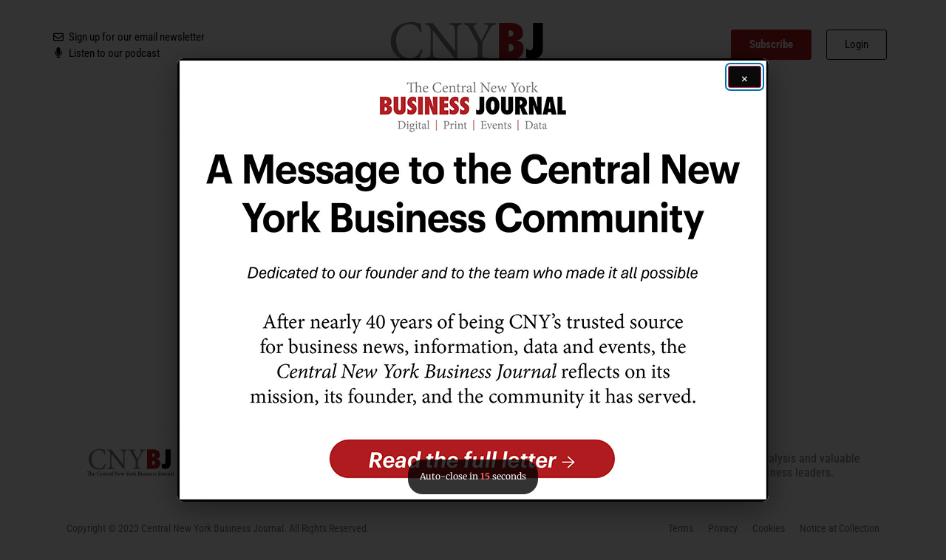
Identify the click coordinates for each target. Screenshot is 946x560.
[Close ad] (745, 77)
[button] (473, 280)
